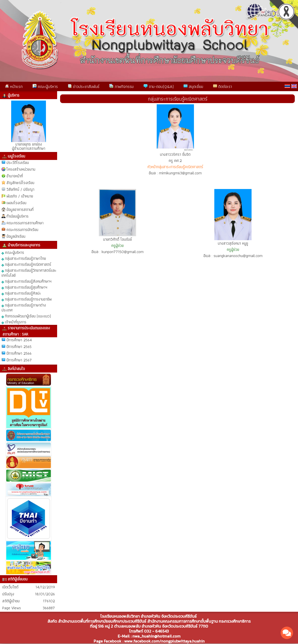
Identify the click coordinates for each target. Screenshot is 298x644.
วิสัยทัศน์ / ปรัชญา (20, 189)
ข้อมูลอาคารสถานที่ (20, 209)
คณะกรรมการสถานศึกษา (25, 223)
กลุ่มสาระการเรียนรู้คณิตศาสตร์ (26, 264)
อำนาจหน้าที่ (15, 176)
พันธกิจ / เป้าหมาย (20, 196)
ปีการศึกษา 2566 (19, 353)
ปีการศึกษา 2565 (19, 347)
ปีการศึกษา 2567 (19, 360)
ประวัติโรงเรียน (18, 163)
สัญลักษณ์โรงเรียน (20, 183)
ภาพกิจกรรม (121, 86)
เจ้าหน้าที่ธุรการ (14, 322)
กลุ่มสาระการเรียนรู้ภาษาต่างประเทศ (24, 307)
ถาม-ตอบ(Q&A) (159, 86)
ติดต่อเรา (223, 86)
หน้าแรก (14, 86)
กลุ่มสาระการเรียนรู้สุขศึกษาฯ (24, 287)
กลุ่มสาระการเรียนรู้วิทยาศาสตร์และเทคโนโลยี (29, 273)
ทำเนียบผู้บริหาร (18, 216)
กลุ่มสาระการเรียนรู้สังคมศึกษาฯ (26, 281)
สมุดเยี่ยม (193, 86)
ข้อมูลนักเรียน (16, 236)
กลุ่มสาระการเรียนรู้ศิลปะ (21, 293)
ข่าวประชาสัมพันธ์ (84, 86)
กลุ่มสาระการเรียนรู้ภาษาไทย (24, 258)
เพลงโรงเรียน (16, 203)
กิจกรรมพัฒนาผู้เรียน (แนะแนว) (26, 316)
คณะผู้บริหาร (45, 86)
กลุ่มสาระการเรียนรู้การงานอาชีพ (27, 299)
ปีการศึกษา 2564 (19, 340)
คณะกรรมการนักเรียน (22, 230)
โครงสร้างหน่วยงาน (21, 169)
